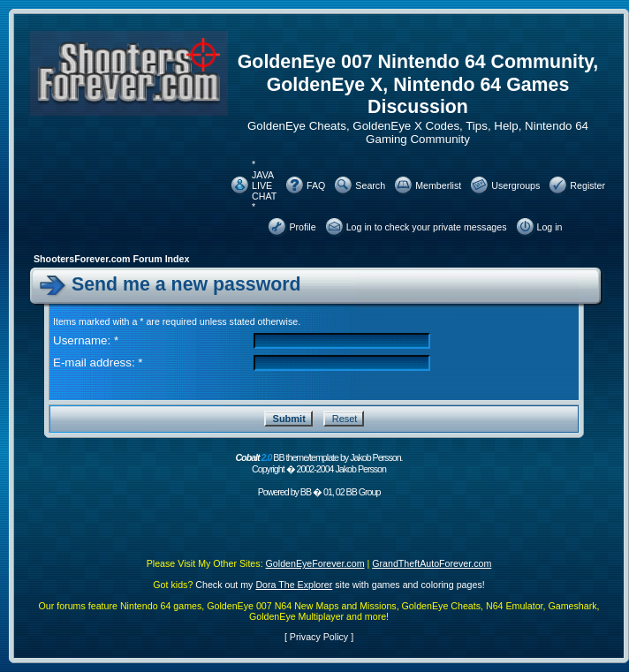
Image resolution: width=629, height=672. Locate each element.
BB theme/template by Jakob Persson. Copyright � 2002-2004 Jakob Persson (318, 463)
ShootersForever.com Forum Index (111, 259)
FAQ (316, 185)
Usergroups (515, 185)
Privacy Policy (319, 637)
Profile (302, 227)
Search (370, 185)
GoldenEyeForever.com (315, 563)
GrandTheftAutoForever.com (432, 563)
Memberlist (438, 185)
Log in (550, 227)
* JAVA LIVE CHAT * (264, 185)
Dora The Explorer (294, 585)
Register (587, 185)
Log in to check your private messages (427, 227)
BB (306, 492)
